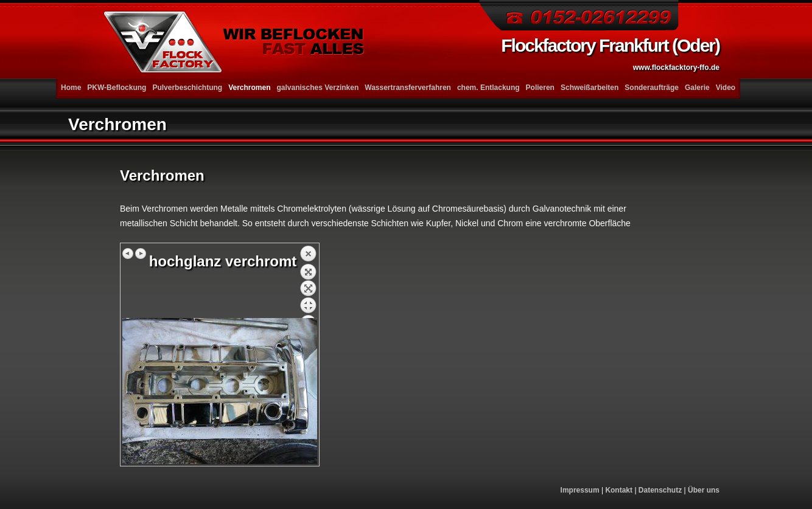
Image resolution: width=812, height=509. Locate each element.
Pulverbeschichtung (187, 88)
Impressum (580, 490)
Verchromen (249, 88)
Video (726, 88)
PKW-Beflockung (117, 88)
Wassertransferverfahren (408, 88)
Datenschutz (660, 490)
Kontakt (619, 490)
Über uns (704, 490)
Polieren (540, 88)
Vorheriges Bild (128, 254)
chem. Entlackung (488, 88)
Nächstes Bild (141, 254)
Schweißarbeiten (590, 88)
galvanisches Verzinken (318, 88)
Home (71, 88)
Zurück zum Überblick (308, 282)
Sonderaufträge (652, 88)
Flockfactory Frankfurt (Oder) (610, 54)
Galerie (697, 88)
